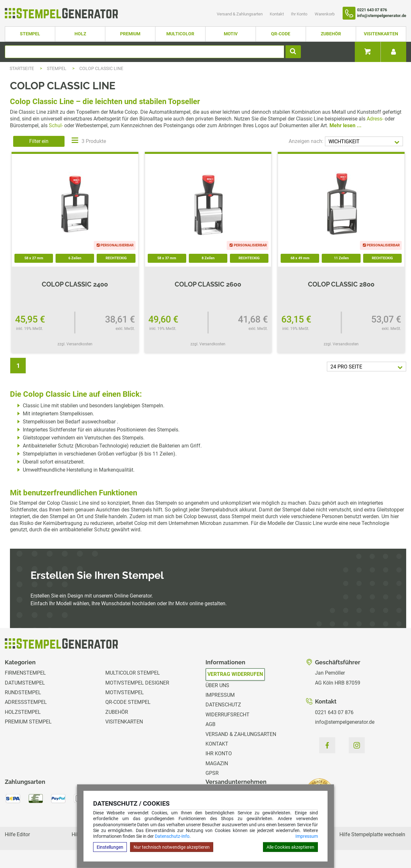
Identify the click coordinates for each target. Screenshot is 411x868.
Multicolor (180, 34)
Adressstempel (26, 702)
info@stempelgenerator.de (345, 722)
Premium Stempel (28, 722)
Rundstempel (23, 692)
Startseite (22, 68)
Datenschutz (223, 705)
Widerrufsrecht (227, 715)
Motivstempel (125, 692)
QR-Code (281, 34)
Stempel (30, 34)
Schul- (56, 125)
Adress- (375, 119)
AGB (210, 724)
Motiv (231, 34)
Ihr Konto (300, 14)
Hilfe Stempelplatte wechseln (372, 834)
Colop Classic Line (101, 68)
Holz (80, 34)
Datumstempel (25, 683)
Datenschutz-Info (172, 836)
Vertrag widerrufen (235, 674)
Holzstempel (23, 712)
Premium (130, 34)
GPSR (212, 773)
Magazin (217, 763)
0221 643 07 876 (334, 712)
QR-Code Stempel (128, 702)
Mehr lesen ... (345, 125)
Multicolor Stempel (133, 673)
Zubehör (331, 34)
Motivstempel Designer (137, 683)
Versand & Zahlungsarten (240, 14)
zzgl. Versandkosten (75, 344)
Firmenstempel (25, 673)
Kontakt (277, 14)
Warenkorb (325, 14)
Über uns (217, 685)
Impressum (307, 836)
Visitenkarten (381, 34)
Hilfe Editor (17, 834)
